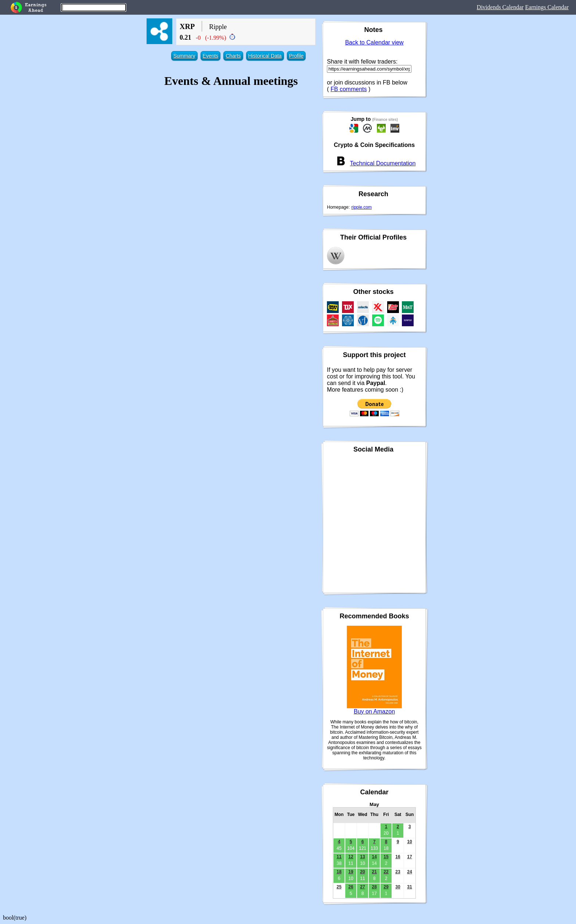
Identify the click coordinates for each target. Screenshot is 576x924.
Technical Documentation (383, 163)
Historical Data (265, 56)
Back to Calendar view (374, 42)
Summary (184, 56)
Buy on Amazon (374, 711)
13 (362, 857)
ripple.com (362, 207)
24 (409, 872)
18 (339, 872)
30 (398, 887)
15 (386, 857)
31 (409, 887)
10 (409, 842)
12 (351, 857)
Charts (233, 56)
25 (339, 887)
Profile (296, 56)
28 (374, 887)
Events (211, 56)
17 (409, 857)
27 (362, 887)
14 (374, 857)
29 (386, 887)
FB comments (349, 89)
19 (351, 872)
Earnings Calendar (547, 7)
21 (374, 872)
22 (386, 872)
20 (362, 872)
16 (398, 857)
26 (351, 887)
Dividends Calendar (500, 7)
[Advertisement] (231, 147)
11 (339, 857)
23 (398, 872)
